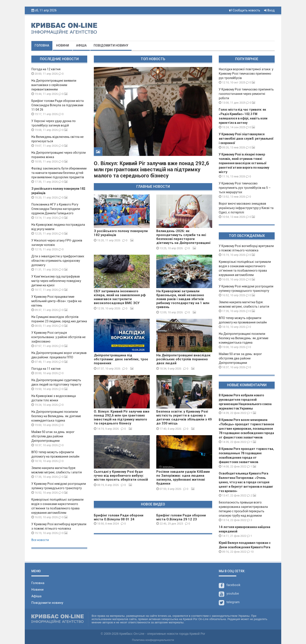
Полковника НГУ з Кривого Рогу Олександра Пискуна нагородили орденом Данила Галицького (56, 209)
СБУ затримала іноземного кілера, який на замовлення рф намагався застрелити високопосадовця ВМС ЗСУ (120, 297)
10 (250, 552)
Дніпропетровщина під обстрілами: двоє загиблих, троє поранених (121, 359)
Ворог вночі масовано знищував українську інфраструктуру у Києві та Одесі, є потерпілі (246, 208)
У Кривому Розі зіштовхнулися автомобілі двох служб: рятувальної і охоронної (246, 139)
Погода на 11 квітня (46, 369)
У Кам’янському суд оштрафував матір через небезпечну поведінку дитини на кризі (56, 281)
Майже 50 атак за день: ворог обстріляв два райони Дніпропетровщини (53, 436)
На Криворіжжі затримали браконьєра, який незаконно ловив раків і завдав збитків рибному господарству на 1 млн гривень (183, 299)
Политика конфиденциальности (153, 640)
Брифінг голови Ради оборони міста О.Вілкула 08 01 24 (119, 517)
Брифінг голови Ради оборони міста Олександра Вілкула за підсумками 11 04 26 (58, 105)
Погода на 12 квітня (46, 69)
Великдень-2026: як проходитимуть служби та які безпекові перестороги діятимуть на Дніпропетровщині (183, 237)
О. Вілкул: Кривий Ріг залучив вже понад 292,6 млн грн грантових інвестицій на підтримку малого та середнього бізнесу (151, 170)
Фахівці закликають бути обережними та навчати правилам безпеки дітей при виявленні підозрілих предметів (59, 173)
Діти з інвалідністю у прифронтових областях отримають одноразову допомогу (58, 261)
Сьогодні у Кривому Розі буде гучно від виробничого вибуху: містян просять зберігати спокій (121, 476)
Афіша (81, 45)
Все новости (40, 540)
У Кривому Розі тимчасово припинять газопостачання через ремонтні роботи (246, 94)
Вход (269, 10)
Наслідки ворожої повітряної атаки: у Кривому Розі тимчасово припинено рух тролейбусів (246, 74)
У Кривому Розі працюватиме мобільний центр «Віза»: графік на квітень (56, 301)
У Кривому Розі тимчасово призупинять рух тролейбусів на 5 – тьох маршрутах (245, 188)
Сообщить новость (245, 10)
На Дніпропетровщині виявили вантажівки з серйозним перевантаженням (54, 85)
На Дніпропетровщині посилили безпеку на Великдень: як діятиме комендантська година (56, 416)
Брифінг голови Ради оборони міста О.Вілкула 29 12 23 (181, 517)
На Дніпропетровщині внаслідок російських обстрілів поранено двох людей (183, 359)
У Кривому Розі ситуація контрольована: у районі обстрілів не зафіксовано (58, 337)
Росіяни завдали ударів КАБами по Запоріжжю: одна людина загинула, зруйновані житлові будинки (183, 478)
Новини (63, 45)
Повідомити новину (111, 45)
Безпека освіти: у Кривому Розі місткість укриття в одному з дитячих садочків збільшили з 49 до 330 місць (184, 417)
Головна (42, 45)
